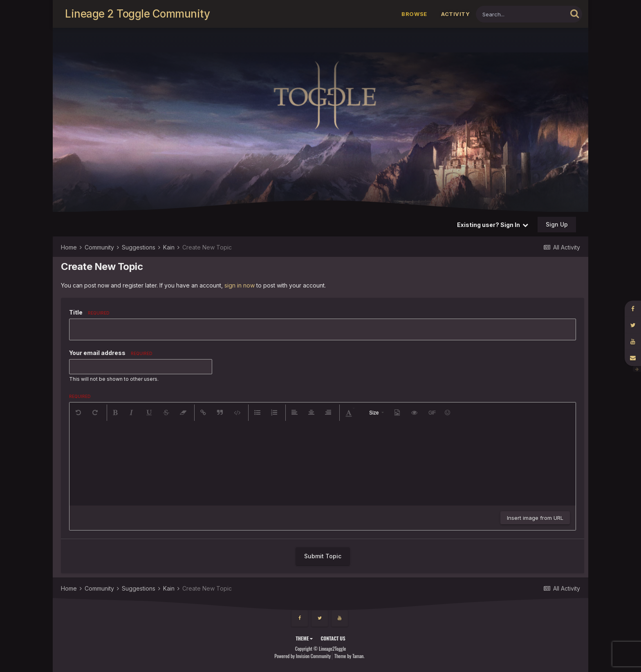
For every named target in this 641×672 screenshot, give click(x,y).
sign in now (240, 285)
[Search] (521, 14)
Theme (304, 638)
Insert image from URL (535, 518)
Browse (414, 14)
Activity (455, 14)
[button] (79, 413)
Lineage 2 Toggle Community (137, 14)
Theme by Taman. (350, 656)
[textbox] (323, 465)
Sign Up (557, 224)
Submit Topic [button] (323, 556)
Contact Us (333, 638)
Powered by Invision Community (303, 656)
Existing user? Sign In (493, 225)
